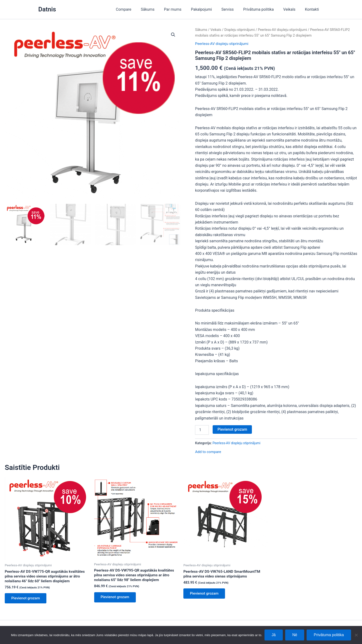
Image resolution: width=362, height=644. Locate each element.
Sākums (160, 9)
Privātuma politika (263, 9)
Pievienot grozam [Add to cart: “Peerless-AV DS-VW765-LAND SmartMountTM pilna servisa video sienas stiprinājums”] (205, 594)
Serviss (234, 9)
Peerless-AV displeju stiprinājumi (285, 30)
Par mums (183, 9)
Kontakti (313, 9)
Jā (274, 635)
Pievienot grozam (232, 429)
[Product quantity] (202, 430)
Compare (138, 9)
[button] (173, 35)
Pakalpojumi (210, 9)
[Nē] (356, 635)
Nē (295, 635)
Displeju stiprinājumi (241, 30)
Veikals (292, 9)
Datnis (47, 9)
